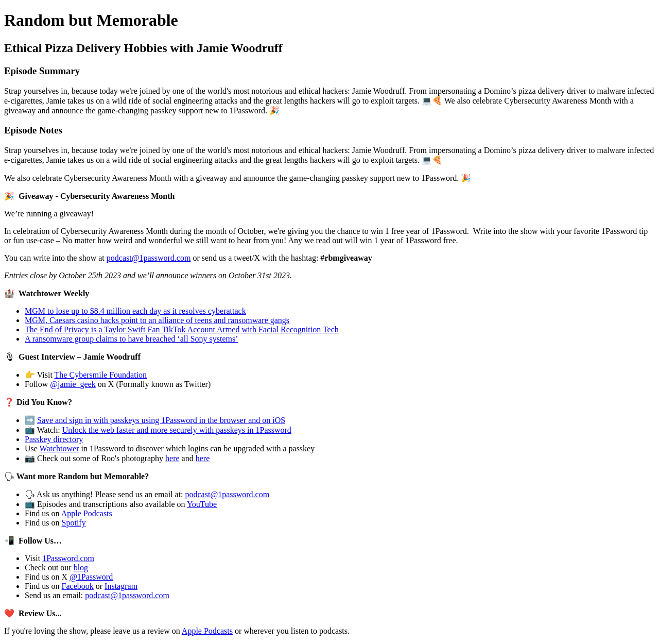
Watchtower (59, 448)
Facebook (78, 586)
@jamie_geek (73, 384)
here (172, 458)
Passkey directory (54, 439)
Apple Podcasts (87, 513)
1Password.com (68, 558)
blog (81, 567)
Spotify (74, 523)
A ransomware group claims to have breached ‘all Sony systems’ (132, 339)
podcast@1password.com (149, 258)
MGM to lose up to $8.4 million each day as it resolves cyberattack (135, 311)
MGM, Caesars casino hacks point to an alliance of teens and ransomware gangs (157, 320)
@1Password (91, 577)
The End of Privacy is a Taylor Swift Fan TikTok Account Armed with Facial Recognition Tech (182, 329)
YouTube (202, 504)
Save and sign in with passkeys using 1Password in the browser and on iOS (161, 420)
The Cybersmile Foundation (101, 375)
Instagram (121, 586)
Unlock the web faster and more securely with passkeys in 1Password (177, 430)
